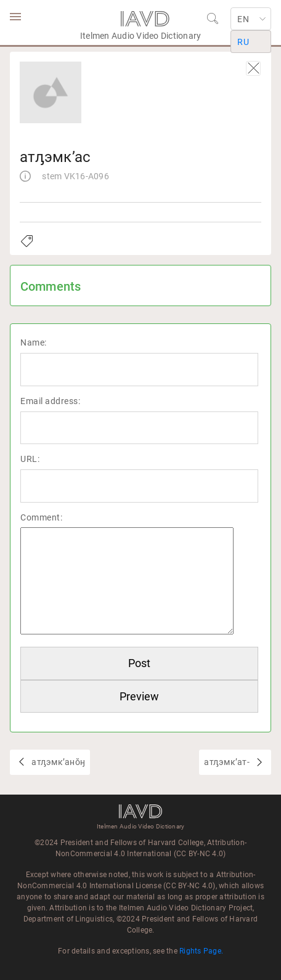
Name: (34, 342)
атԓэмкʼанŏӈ (57, 762)
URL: (30, 459)
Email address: (50, 401)
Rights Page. (201, 951)
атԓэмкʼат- (228, 762)
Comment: (41, 517)
